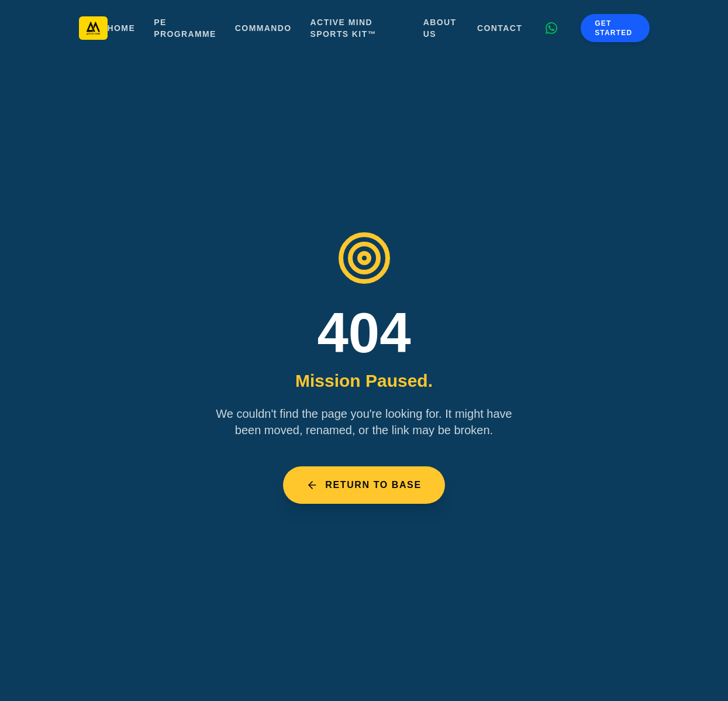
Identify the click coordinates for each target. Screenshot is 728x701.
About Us (440, 28)
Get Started (613, 28)
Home (122, 28)
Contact (500, 28)
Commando (263, 28)
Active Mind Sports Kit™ (344, 28)
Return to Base (364, 485)
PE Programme (185, 28)
